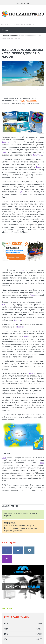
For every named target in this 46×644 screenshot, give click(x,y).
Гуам (23, 101)
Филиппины (32, 101)
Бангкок (20, 327)
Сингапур (18, 320)
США (42, 463)
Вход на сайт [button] (23, 3)
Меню (7, 30)
